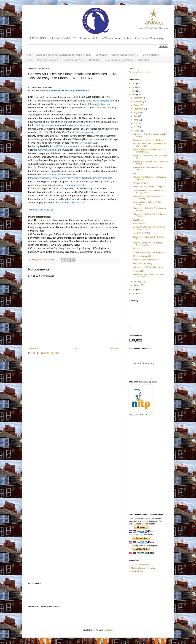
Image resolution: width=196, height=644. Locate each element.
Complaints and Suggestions (119, 60)
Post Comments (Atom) (50, 353)
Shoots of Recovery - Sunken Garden (149, 253)
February (138, 281)
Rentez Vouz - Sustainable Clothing (148, 140)
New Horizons (137, 571)
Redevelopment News (74, 60)
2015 (134, 91)
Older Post (114, 348)
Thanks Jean (139, 271)
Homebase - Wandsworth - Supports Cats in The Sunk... (148, 276)
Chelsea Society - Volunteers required (149, 187)
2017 (134, 84)
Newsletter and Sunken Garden (146, 260)
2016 (134, 87)
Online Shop (144, 60)
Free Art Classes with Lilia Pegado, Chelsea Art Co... (148, 244)
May (136, 124)
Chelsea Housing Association (143, 568)
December (138, 98)
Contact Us (95, 60)
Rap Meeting (139, 220)
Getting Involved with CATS (125, 55)
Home (74, 348)
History (29, 60)
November (138, 101)
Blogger (109, 630)
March (137, 131)
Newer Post (34, 348)
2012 (134, 293)
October (137, 105)
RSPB (136, 249)
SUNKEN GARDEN (141, 233)
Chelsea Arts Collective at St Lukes (148, 267)
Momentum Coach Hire (143, 256)
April (136, 127)
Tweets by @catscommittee (140, 72)
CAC (135, 173)
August (137, 112)
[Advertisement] (144, 456)
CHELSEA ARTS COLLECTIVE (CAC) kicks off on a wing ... (149, 228)
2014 (134, 95)
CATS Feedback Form (140, 565)
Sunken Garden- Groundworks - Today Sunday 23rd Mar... (149, 191)
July (136, 116)
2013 (134, 290)
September (139, 109)
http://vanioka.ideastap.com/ (70, 203)
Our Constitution (151, 55)
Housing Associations (48, 60)
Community (101, 55)
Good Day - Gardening (143, 264)
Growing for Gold (140, 183)
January (137, 285)
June (136, 120)
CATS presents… (140, 224)
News (28, 55)
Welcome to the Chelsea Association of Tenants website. (63, 55)
